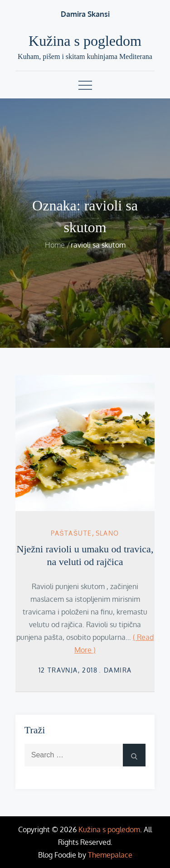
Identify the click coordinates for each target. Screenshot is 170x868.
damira (118, 670)
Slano (107, 533)
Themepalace (110, 855)
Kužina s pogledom (85, 41)
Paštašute (71, 533)
